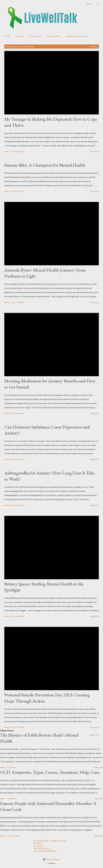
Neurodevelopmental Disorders (77, 36)
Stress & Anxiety (35, 36)
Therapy (7, 36)
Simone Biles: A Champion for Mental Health (45, 165)
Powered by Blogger (52, 859)
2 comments (12, 799)
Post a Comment (18, 152)
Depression (20, 36)
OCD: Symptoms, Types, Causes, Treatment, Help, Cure (50, 772)
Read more (95, 152)
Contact (40, 846)
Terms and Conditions (47, 851)
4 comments (12, 767)
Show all (93, 47)
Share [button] (7, 152)
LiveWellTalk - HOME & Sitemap (52, 841)
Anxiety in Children (54, 36)
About (39, 843)
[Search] (89, 4)
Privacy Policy (43, 848)
